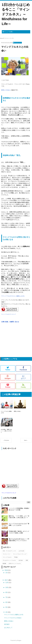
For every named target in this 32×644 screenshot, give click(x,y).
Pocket (8, 386)
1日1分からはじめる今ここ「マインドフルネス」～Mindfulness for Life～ (16, 14)
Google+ (8, 377)
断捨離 (4, 564)
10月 (7, 587)
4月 (7, 612)
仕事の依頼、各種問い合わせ (10, 322)
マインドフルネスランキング (8, 314)
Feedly (23, 386)
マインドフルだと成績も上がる (14, 615)
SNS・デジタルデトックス (9, 551)
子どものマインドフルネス (9, 560)
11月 (7, 583)
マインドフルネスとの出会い (13, 618)
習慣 (27, 560)
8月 (7, 592)
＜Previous (6, 440)
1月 (7, 573)
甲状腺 (16, 557)
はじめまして (8, 628)
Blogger (19, 640)
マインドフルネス (7, 557)
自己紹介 (21, 560)
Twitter (8, 368)
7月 (7, 597)
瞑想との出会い (6, 90)
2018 (6, 570)
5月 (7, 607)
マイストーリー (7, 554)
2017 (6, 580)
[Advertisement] (16, 341)
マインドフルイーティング (20, 554)
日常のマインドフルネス (15, 564)
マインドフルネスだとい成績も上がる (13, 296)
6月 (7, 602)
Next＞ (26, 440)
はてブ (23, 377)
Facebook (23, 368)
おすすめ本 (21, 551)
